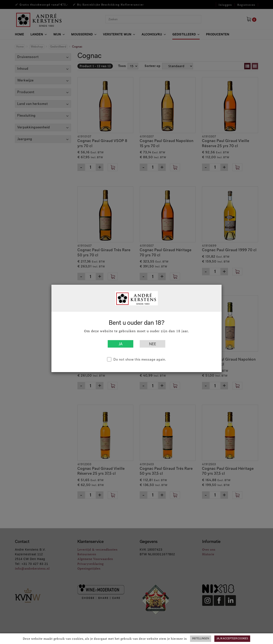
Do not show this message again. (140, 359)
